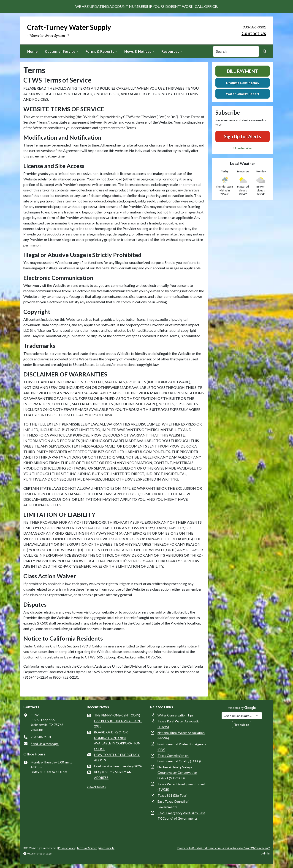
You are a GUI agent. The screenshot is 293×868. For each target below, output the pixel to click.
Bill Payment (243, 71)
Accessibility (107, 848)
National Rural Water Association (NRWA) (181, 735)
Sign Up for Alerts (243, 136)
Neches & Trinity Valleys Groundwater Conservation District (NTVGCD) (177, 773)
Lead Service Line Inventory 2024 (118, 766)
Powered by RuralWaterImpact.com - (224, 848)
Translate (242, 725)
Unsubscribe (243, 148)
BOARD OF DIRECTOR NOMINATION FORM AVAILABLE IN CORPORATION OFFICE (117, 740)
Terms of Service (87, 848)
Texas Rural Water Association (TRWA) (179, 724)
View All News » (96, 787)
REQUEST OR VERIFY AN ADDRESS (113, 775)
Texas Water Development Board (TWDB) (181, 787)
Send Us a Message (45, 744)
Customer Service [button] (60, 51)
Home (32, 51)
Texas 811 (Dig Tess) (172, 795)
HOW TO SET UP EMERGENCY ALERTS (117, 757)
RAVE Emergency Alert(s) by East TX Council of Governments (181, 816)
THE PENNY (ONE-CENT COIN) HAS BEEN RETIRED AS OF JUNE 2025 (118, 721)
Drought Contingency (243, 83)
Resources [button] (170, 51)
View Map (37, 730)
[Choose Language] (242, 716)
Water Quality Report (243, 94)
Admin (266, 853)
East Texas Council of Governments (173, 804)
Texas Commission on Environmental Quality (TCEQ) (179, 758)
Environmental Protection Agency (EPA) (182, 747)
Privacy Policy (66, 848)
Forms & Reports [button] (100, 51)
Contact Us (254, 33)
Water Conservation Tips (176, 715)
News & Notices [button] (138, 51)
